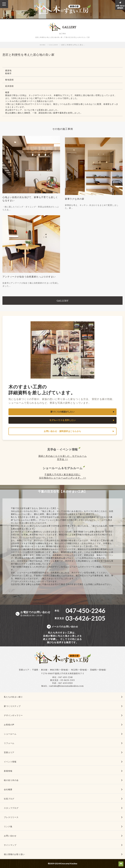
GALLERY (53, 45)
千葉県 (35, 670)
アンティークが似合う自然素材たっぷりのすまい (29, 277)
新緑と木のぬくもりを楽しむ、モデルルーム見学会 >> (63, 458)
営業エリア (24, 670)
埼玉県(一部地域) (79, 670)
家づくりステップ (12, 706)
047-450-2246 (66, 677)
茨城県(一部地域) (98, 670)
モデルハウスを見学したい (62, 420)
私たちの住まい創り (13, 697)
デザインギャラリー (13, 715)
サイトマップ (10, 845)
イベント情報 (10, 762)
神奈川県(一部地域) (59, 670)
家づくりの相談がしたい (63, 412)
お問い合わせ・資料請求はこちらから (62, 431)
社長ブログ (9, 799)
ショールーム (10, 734)
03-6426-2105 (68, 680)
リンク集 (8, 826)
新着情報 (8, 771)
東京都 (44, 670)
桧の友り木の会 (11, 780)
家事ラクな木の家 (75, 199)
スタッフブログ (11, 808)
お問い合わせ (10, 836)
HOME (43, 45)
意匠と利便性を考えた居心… (73, 45)
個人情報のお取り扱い (14, 854)
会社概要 (8, 789)
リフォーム (9, 743)
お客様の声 (9, 725)
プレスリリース (11, 817)
